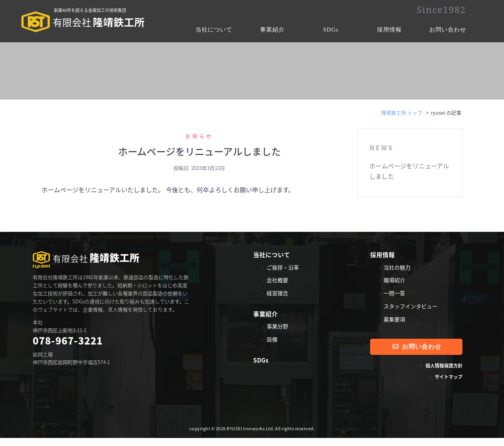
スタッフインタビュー (411, 314)
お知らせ (199, 144)
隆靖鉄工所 (85, 23)
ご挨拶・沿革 (283, 275)
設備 (272, 347)
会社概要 (277, 288)
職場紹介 (394, 288)
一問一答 (394, 301)
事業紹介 (272, 30)
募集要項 (394, 327)
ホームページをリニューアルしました (199, 159)
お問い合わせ (448, 30)
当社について (214, 30)
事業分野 (277, 334)
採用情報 (389, 30)
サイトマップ (449, 385)
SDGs (331, 30)
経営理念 (277, 301)
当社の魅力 (397, 275)
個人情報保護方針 (444, 374)
